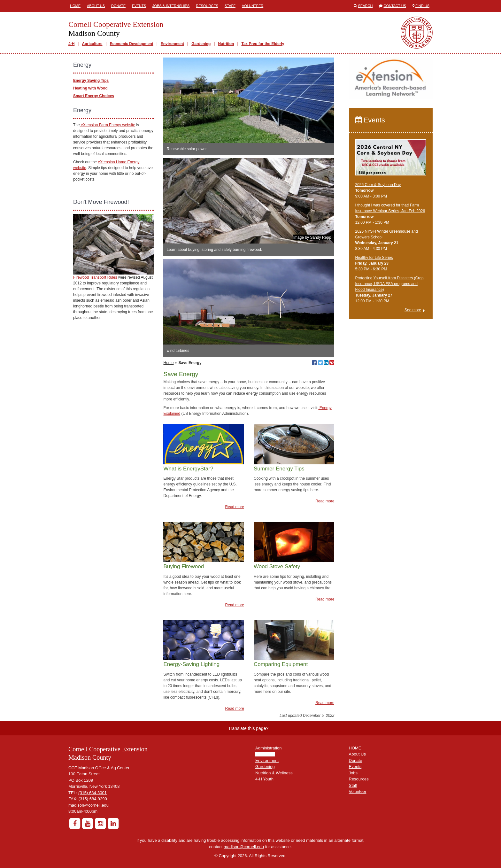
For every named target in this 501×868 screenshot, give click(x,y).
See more (413, 310)
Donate (118, 6)
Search (366, 6)
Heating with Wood (90, 88)
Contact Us (395, 6)
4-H (71, 44)
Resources (207, 6)
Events (139, 6)
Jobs (353, 773)
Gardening (201, 44)
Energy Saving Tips (91, 81)
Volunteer (253, 6)
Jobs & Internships (171, 6)
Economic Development (132, 44)
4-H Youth (264, 779)
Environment (172, 44)
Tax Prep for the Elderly (263, 44)
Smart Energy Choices (94, 96)
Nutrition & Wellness (274, 773)
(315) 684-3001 (92, 793)
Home (75, 6)
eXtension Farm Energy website (108, 125)
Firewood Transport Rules (95, 277)
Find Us (422, 6)
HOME (355, 748)
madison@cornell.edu (89, 805)
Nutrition (226, 44)
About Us (96, 6)
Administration (268, 748)
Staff (230, 6)
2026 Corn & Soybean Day (378, 185)
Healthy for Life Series (374, 258)
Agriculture (92, 44)
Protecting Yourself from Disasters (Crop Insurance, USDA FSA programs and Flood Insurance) (389, 284)
